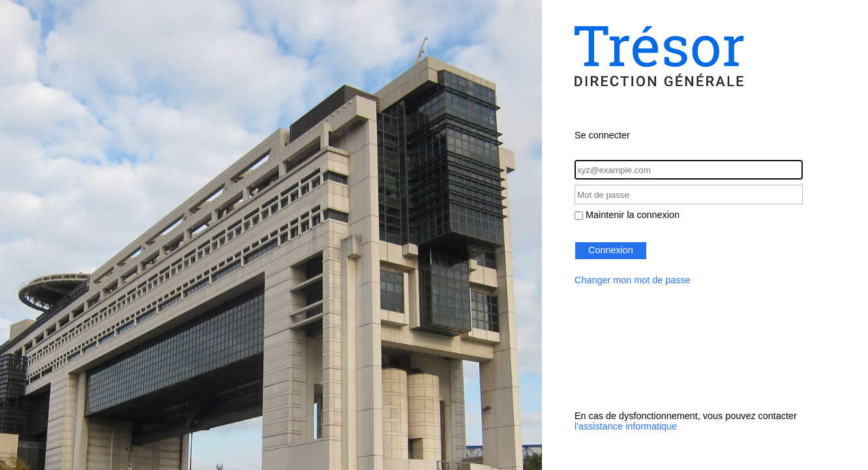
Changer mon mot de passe (633, 280)
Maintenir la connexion (633, 215)
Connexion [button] (611, 250)
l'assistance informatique (626, 426)
